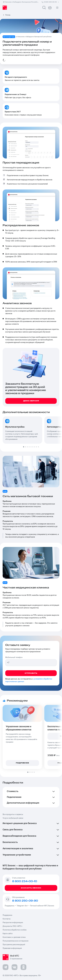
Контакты (7, 919)
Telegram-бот (22, 906)
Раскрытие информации (13, 923)
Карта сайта (8, 934)
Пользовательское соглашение (15, 941)
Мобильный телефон (14, 657)
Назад (8, 15)
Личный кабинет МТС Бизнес (42, 906)
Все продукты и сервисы (13, 814)
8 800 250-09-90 (25, 901)
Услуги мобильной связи (13, 818)
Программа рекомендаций (14, 945)
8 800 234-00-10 (50, 2)
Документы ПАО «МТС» (12, 926)
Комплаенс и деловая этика (14, 937)
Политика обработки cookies (15, 930)
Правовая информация (12, 948)
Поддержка (10, 906)
